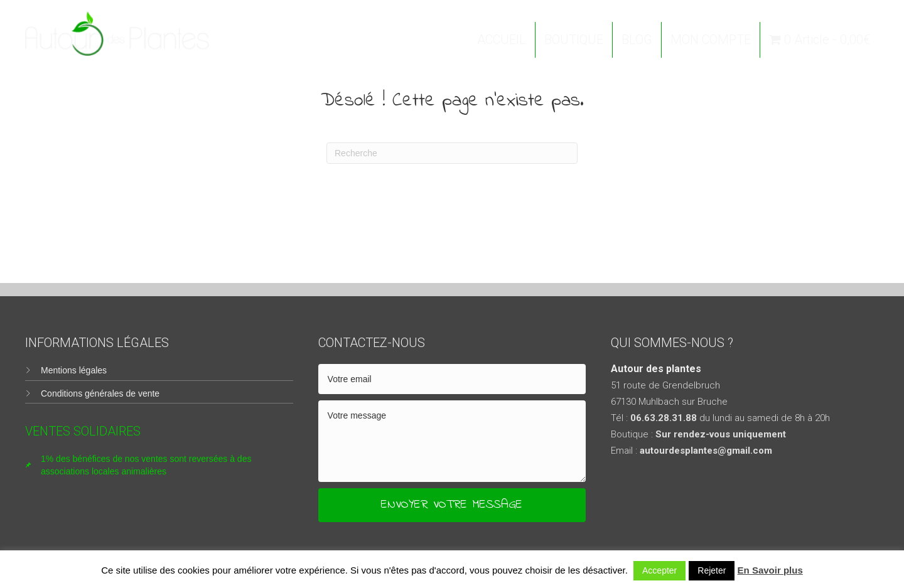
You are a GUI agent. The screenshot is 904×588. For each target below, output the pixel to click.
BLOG (637, 40)
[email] (452, 379)
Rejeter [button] (712, 570)
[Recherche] (452, 153)
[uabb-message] (452, 441)
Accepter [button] (659, 570)
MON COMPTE (711, 40)
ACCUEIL (502, 40)
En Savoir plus (770, 570)
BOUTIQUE (574, 40)
